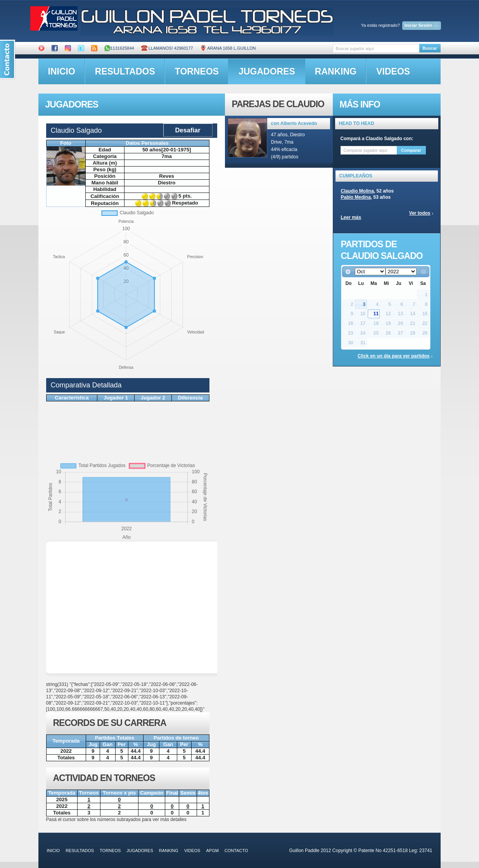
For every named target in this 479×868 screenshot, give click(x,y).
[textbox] (376, 48)
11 (376, 314)
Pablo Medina (356, 197)
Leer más (351, 217)
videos (393, 71)
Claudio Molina (357, 191)
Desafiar (188, 130)
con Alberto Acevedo (294, 123)
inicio (62, 71)
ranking (336, 71)
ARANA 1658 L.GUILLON (228, 48)
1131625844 (119, 48)
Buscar (430, 48)
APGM (212, 851)
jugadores (267, 71)
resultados (125, 71)
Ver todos (420, 213)
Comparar (411, 150)
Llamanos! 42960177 (167, 48)
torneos (197, 71)
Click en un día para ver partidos (393, 356)
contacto (236, 851)
